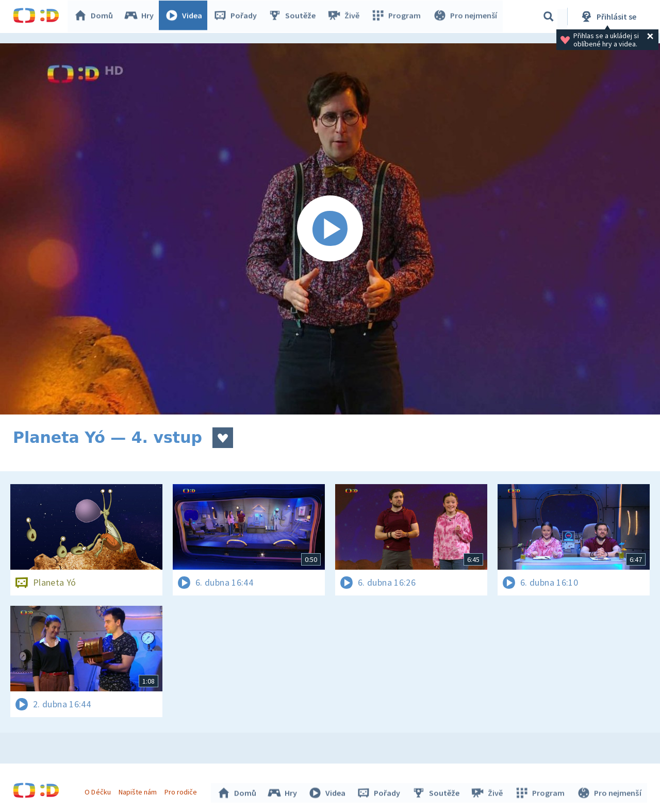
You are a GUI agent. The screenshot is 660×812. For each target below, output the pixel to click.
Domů (96, 16)
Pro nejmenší (466, 16)
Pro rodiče (182, 790)
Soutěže (294, 16)
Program (398, 16)
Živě (345, 16)
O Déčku (99, 790)
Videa (186, 16)
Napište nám (139, 790)
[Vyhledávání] (549, 16)
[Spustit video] (330, 229)
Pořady (238, 16)
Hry (142, 16)
